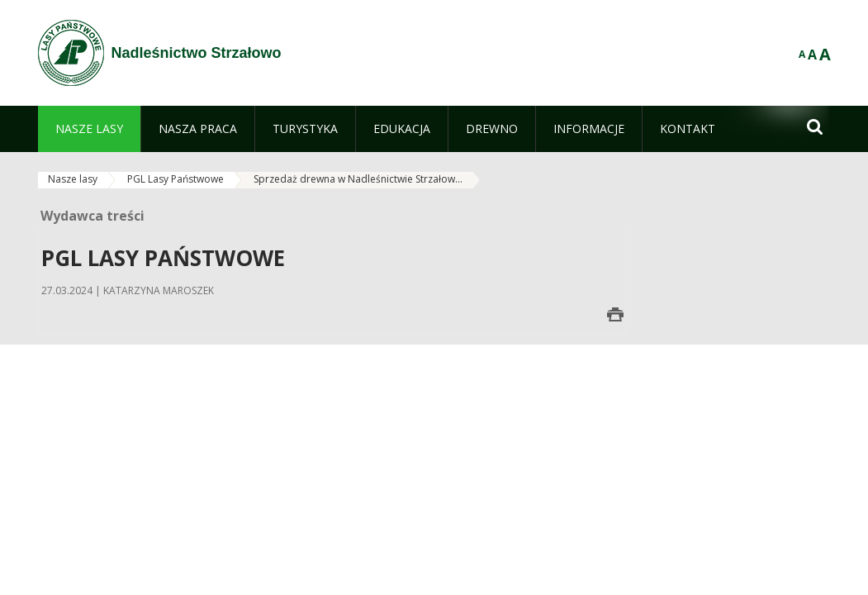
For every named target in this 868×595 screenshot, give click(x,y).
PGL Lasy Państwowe (175, 179)
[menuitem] (89, 129)
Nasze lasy (73, 179)
